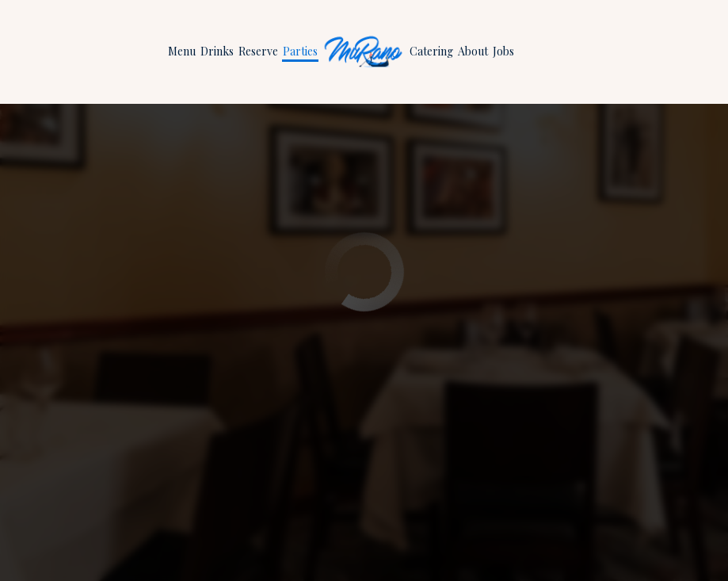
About (473, 51)
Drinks (217, 51)
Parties (300, 51)
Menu (182, 51)
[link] (364, 52)
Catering (431, 51)
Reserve (258, 51)
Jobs (503, 51)
